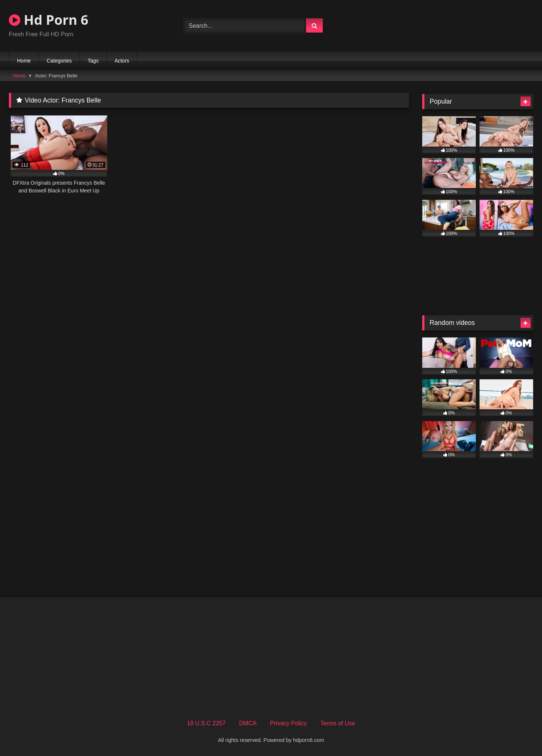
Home (24, 61)
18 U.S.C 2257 (206, 723)
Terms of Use (338, 723)
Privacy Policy (288, 723)
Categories (59, 61)
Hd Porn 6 (49, 20)
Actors (122, 61)
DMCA (248, 723)
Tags (93, 61)
